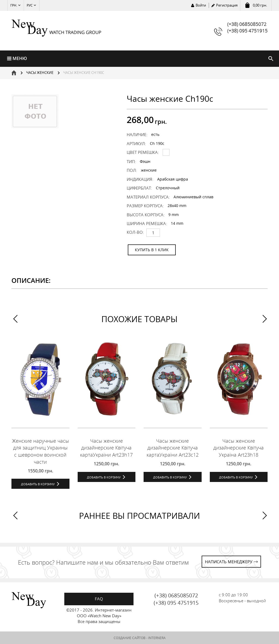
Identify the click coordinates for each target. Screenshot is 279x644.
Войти (201, 5)
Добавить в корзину (38, 484)
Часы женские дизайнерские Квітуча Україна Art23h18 (239, 448)
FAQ (99, 599)
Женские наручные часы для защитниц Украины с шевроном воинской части (40, 451)
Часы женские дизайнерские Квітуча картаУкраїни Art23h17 (106, 448)
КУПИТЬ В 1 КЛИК (152, 250)
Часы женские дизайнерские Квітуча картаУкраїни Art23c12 (173, 448)
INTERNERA (157, 638)
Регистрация (227, 5)
